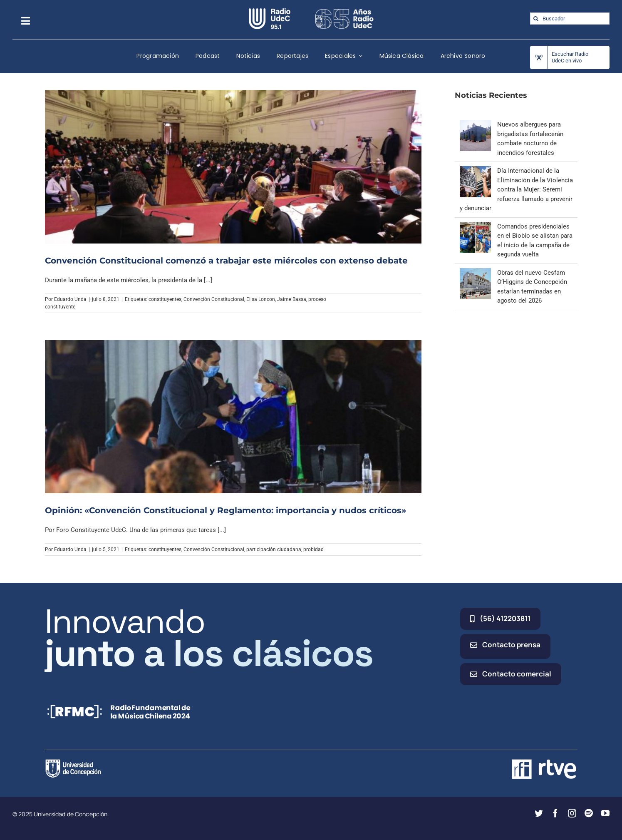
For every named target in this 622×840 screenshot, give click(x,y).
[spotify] (589, 813)
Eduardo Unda (70, 299)
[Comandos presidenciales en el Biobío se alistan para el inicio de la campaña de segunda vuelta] (475, 226)
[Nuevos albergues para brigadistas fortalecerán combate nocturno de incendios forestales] (475, 124)
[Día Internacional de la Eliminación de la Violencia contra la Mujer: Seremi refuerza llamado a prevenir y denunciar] (475, 171)
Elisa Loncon (261, 299)
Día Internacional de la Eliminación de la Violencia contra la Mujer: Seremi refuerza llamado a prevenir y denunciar (516, 189)
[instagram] (572, 813)
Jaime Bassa (292, 299)
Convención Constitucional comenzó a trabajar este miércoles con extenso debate (226, 261)
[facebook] (555, 813)
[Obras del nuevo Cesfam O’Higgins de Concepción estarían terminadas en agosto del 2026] (475, 273)
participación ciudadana (274, 549)
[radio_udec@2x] (270, 11)
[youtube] (605, 813)
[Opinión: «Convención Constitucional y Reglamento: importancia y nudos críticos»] (233, 417)
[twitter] (539, 813)
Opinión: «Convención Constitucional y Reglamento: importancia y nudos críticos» (226, 510)
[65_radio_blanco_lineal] (344, 11)
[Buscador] (570, 19)
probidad (313, 549)
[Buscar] (536, 19)
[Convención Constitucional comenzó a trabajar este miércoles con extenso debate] (233, 167)
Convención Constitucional (214, 299)
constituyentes (165, 299)
